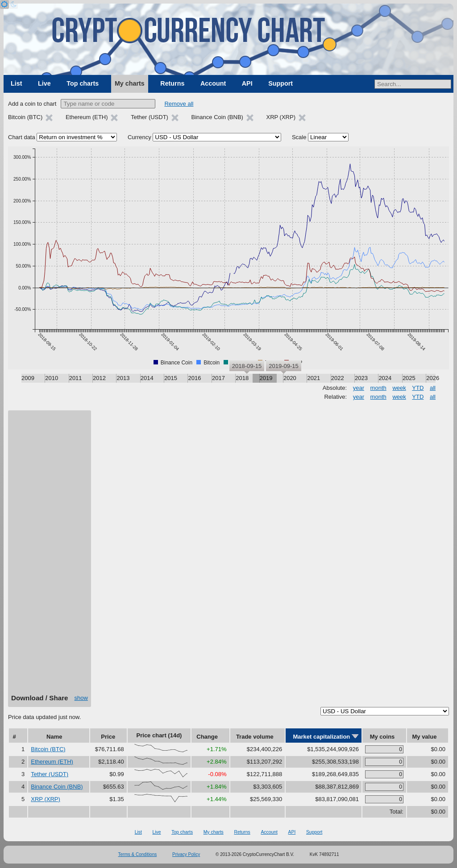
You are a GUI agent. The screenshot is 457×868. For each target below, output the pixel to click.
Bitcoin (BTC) (48, 749)
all (433, 388)
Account (213, 83)
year (359, 388)
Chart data (22, 137)
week (399, 388)
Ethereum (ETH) (52, 762)
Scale (299, 137)
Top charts (83, 83)
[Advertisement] (50, 555)
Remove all (179, 104)
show (81, 698)
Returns (172, 83)
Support (280, 83)
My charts (130, 83)
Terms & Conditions (138, 854)
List (16, 83)
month (378, 388)
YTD (418, 388)
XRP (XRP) (46, 799)
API (247, 83)
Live (44, 83)
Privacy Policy (186, 854)
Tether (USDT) (50, 774)
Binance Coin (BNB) (57, 787)
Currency (139, 137)
